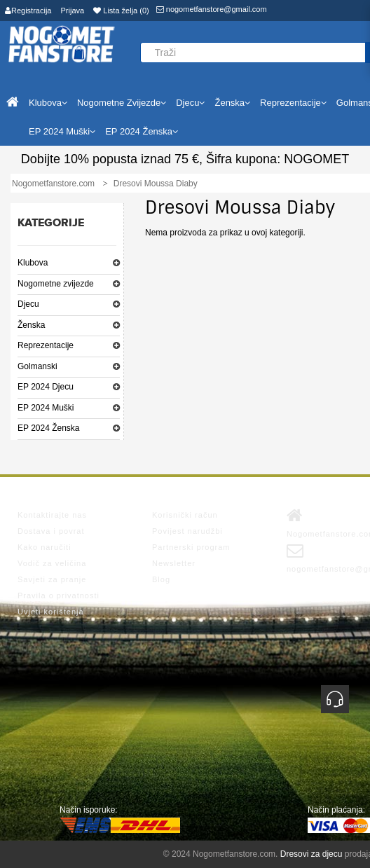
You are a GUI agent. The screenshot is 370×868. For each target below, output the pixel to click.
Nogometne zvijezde (56, 284)
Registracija (28, 11)
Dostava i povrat (51, 531)
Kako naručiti (44, 547)
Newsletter (174, 563)
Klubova (33, 263)
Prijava (73, 11)
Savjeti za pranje (52, 579)
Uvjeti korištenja (51, 612)
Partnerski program (191, 547)
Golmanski (37, 366)
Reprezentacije (46, 345)
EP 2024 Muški (46, 408)
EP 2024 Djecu (46, 387)
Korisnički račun (185, 515)
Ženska (31, 325)
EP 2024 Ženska (49, 428)
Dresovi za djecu (311, 854)
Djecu (28, 304)
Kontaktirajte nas (52, 515)
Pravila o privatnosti (59, 595)
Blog (161, 579)
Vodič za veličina (52, 563)
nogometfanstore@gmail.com (212, 9)
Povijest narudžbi (187, 531)
